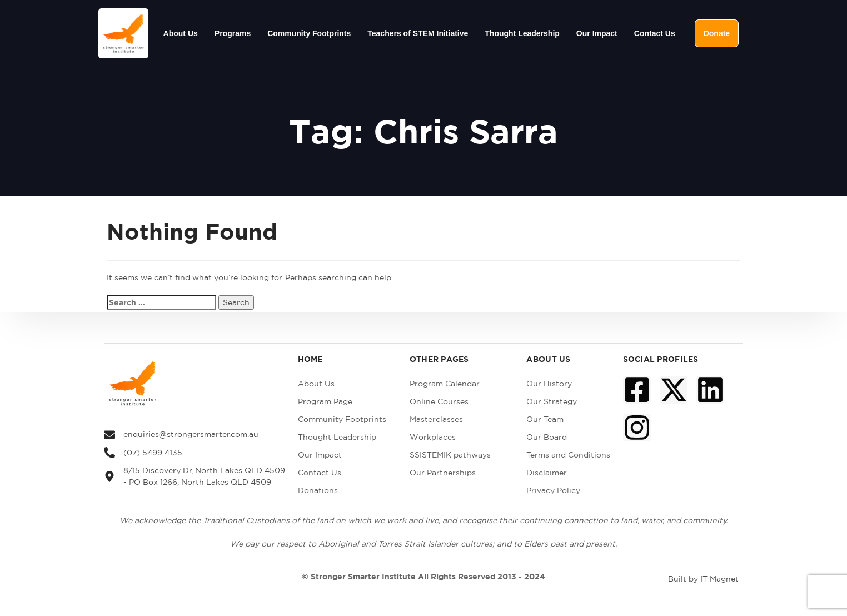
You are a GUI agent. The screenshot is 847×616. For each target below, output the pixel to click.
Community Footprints (309, 33)
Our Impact (597, 33)
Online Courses (439, 401)
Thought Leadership (522, 33)
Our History (549, 384)
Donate (717, 33)
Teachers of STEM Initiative (418, 33)
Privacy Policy (553, 490)
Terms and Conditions (568, 455)
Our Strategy (552, 401)
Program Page (325, 401)
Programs (233, 33)
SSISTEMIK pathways (450, 455)
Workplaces (433, 437)
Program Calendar (445, 384)
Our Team (545, 419)
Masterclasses (436, 419)
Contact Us (655, 33)
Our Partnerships (443, 473)
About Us (181, 33)
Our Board (547, 437)
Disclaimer (547, 473)
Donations (318, 490)
